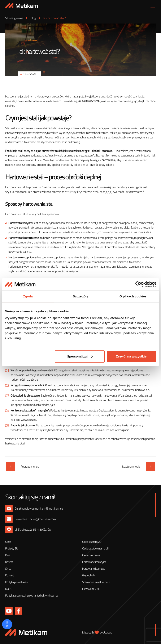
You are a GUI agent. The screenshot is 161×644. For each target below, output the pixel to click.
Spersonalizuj (80, 356)
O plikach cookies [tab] (133, 296)
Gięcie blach (88, 575)
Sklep (8, 568)
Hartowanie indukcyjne (94, 562)
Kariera (9, 562)
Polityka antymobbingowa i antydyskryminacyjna (31, 595)
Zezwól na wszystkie (131, 356)
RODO (9, 589)
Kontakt (9, 575)
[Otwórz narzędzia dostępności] (7, 624)
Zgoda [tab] (28, 296)
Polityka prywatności (16, 582)
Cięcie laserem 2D (92, 542)
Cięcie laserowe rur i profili (96, 548)
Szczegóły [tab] (80, 296)
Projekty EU (12, 548)
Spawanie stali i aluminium (96, 582)
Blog (8, 555)
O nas (8, 542)
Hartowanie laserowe (94, 568)
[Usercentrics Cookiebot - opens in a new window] (138, 284)
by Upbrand (106, 632)
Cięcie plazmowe (91, 555)
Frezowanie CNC (91, 589)
